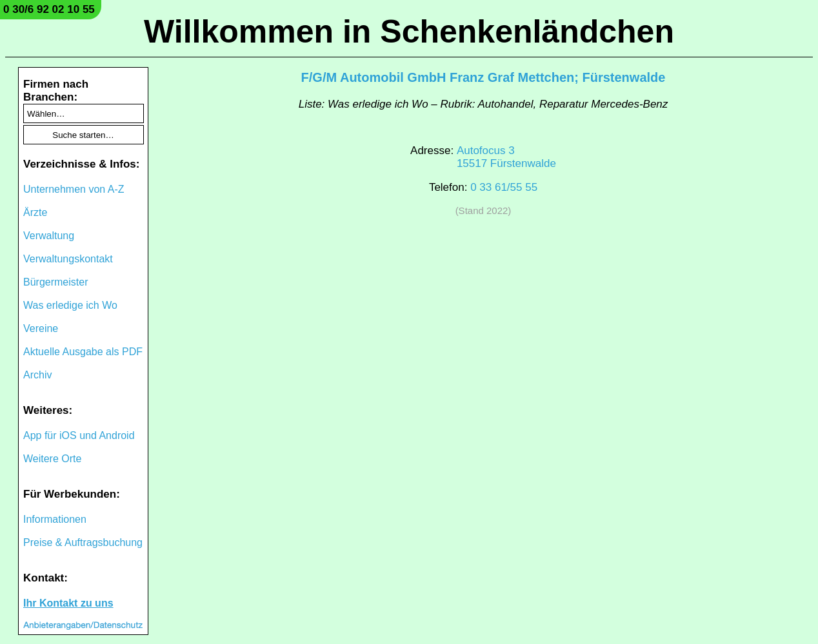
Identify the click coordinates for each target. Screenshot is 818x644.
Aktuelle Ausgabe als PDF (83, 352)
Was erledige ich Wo (70, 305)
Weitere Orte (52, 459)
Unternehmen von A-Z (74, 189)
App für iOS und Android (79, 435)
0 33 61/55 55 (504, 187)
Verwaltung (49, 236)
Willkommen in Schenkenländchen (409, 32)
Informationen (55, 519)
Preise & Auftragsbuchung (83, 542)
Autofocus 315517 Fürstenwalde (506, 157)
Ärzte (35, 212)
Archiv (37, 375)
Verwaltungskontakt (68, 259)
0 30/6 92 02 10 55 (49, 9)
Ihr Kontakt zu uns (68, 603)
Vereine (41, 328)
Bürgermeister (55, 282)
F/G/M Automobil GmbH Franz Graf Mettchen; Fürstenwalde (484, 77)
